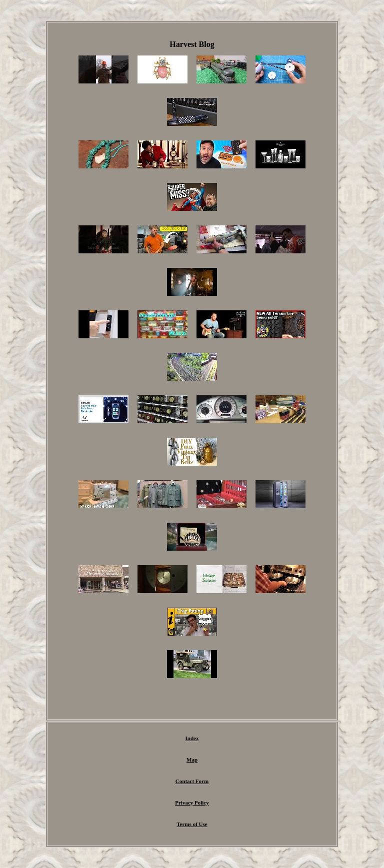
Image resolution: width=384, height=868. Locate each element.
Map (192, 760)
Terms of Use (192, 824)
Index (192, 738)
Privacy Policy (192, 803)
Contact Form (192, 781)
